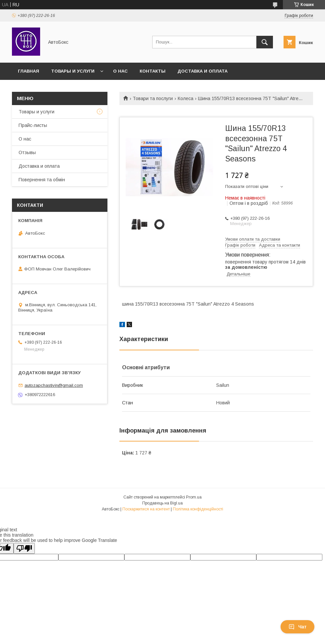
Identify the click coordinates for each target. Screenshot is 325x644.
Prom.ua (194, 497)
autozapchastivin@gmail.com (54, 385)
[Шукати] (265, 42)
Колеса (186, 98)
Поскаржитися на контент (146, 509)
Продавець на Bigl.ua (162, 503)
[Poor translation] (24, 548)
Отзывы (27, 152)
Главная (29, 71)
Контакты (153, 71)
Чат (297, 627)
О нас (120, 71)
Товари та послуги (153, 98)
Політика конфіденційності (198, 509)
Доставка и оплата (202, 71)
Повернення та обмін (42, 180)
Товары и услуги (73, 71)
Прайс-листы (33, 125)
